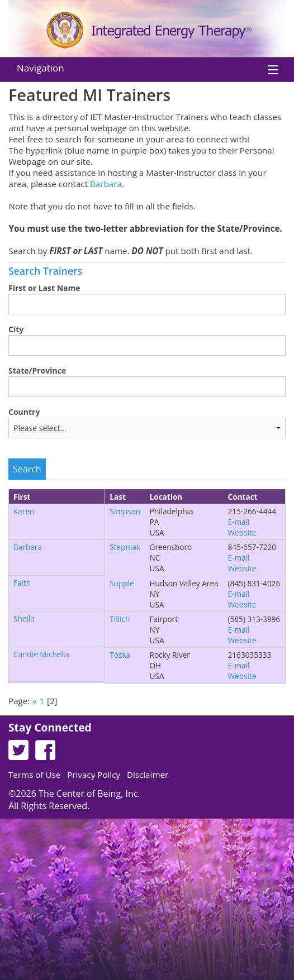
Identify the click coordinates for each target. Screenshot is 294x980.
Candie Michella (41, 654)
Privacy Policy (94, 775)
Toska (120, 655)
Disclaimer (148, 775)
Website (242, 532)
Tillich (120, 619)
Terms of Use (34, 775)
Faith (22, 583)
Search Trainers (45, 271)
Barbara (106, 184)
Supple (122, 583)
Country (24, 412)
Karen (24, 511)
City (16, 329)
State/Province (37, 371)
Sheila (24, 618)
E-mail (239, 522)
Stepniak (125, 547)
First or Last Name (44, 288)
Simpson (125, 511)
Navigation (41, 68)
